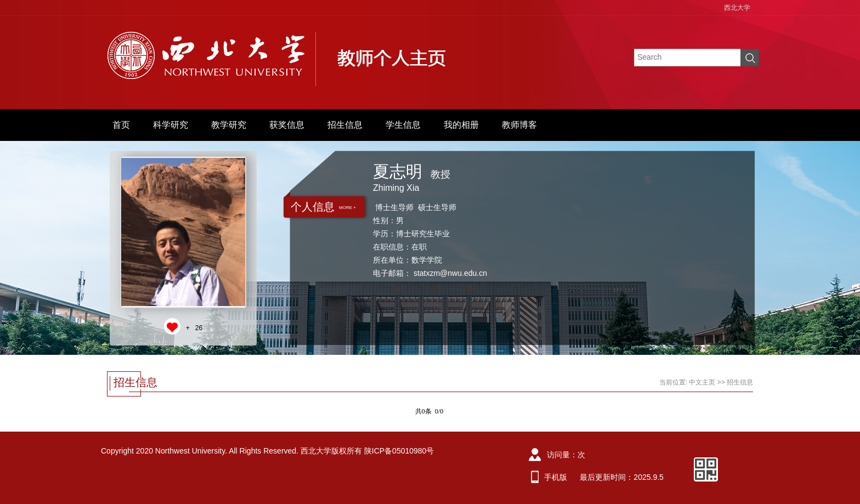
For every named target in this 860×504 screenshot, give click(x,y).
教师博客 (519, 125)
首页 (121, 125)
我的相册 (461, 125)
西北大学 (737, 8)
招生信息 (345, 125)
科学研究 (171, 125)
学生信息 (403, 125)
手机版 (556, 477)
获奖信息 (287, 125)
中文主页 (702, 382)
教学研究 (229, 125)
